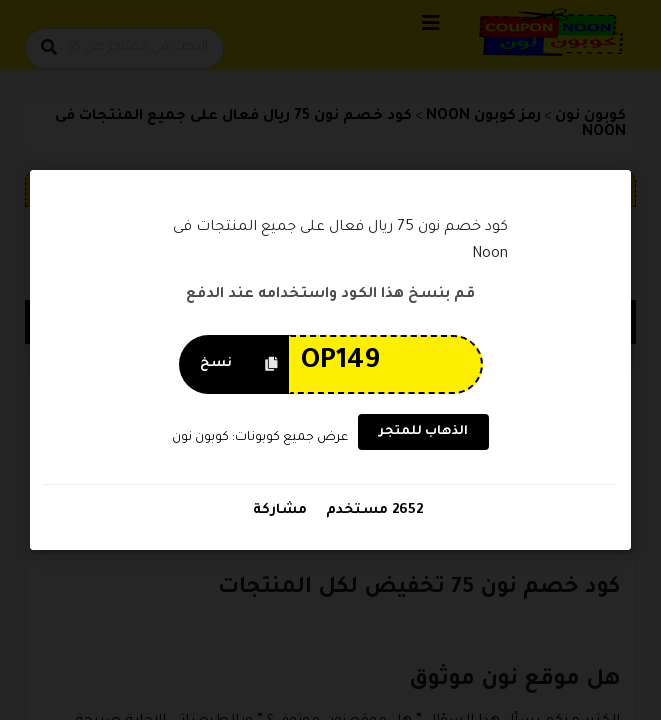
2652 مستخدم (372, 510)
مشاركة (280, 510)
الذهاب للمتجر (423, 432)
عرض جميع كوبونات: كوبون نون (259, 438)
